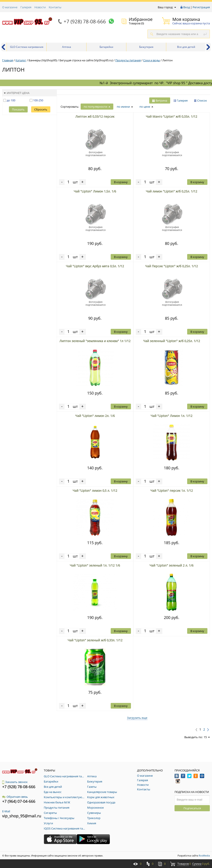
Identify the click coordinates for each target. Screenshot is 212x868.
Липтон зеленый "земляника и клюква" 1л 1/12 (95, 341)
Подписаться (192, 808)
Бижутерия (146, 47)
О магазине (10, 7)
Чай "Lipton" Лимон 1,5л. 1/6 (95, 191)
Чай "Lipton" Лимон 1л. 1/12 (171, 416)
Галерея (26, 7)
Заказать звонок (15, 782)
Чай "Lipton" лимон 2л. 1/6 (95, 416)
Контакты (55, 7)
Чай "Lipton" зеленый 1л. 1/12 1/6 (95, 565)
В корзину (121, 182)
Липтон (167, 60)
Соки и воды (152, 60)
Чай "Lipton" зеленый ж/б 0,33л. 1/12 (95, 640)
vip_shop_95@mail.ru (22, 816)
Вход (187, 7)
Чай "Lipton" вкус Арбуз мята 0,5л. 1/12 (95, 266)
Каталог (21, 60)
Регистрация (201, 7)
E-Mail (6, 811)
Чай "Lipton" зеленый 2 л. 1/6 (171, 565)
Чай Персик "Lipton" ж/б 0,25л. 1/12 (171, 266)
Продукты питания (128, 60)
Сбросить (41, 109)
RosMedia (204, 855)
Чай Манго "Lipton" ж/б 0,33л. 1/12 (171, 116)
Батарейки (106, 47)
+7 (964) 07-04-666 (19, 801)
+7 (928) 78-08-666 (85, 21)
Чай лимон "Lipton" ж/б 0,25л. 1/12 (171, 191)
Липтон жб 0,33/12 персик (95, 116)
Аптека (67, 47)
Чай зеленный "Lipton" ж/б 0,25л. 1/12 (172, 341)
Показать (18, 109)
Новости (40, 7)
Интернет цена (17, 93)
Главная (8, 60)
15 (207, 737)
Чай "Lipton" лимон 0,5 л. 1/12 (95, 491)
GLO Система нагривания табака (27, 48)
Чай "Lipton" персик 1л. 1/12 (172, 491)
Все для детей (186, 47)
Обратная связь (15, 797)
